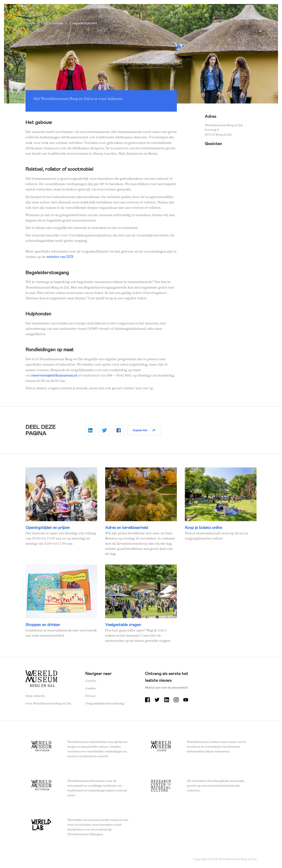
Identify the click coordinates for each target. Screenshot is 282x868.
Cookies (91, 689)
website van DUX (60, 257)
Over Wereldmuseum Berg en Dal (173, 10)
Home (30, 23)
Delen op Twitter (104, 430)
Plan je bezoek (52, 23)
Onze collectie (35, 696)
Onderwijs (210, 10)
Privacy (91, 696)
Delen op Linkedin (90, 430)
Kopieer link (140, 430)
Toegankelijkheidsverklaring (105, 704)
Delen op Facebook (119, 430)
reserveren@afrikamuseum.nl (54, 375)
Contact (91, 681)
